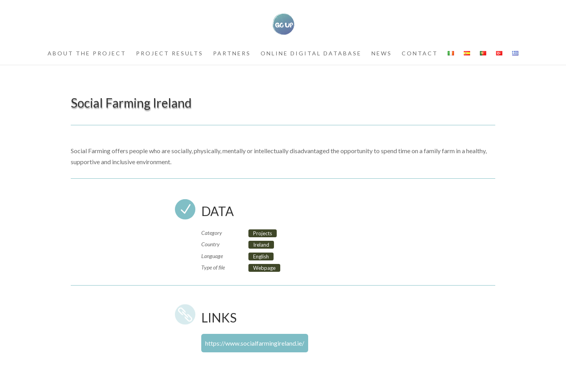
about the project (87, 54)
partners (232, 54)
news (382, 54)
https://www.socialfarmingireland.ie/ (255, 343)
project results (170, 54)
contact (420, 54)
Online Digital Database (311, 54)
